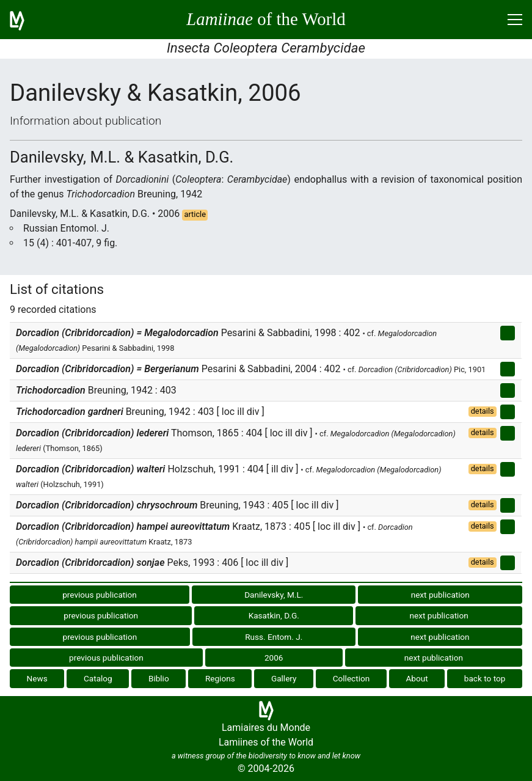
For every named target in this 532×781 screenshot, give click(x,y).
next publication (440, 595)
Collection (352, 678)
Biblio (159, 678)
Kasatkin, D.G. (274, 615)
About (417, 678)
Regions (220, 678)
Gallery (284, 678)
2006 (274, 658)
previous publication (100, 595)
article (195, 214)
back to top (485, 678)
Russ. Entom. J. (274, 637)
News (37, 678)
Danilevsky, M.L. (274, 595)
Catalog (98, 678)
